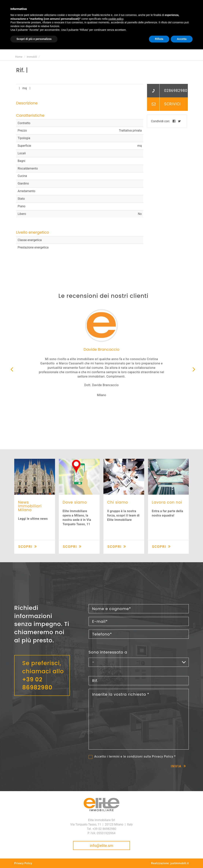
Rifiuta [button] (159, 39)
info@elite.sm (102, 846)
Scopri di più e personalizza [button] (34, 39)
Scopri (25, 547)
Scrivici (172, 104)
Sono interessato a (108, 652)
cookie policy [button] (116, 19)
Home (19, 57)
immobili (32, 57)
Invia (176, 766)
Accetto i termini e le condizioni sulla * (135, 757)
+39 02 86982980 (37, 684)
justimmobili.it (180, 863)
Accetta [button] (182, 39)
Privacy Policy (163, 756)
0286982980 (176, 91)
